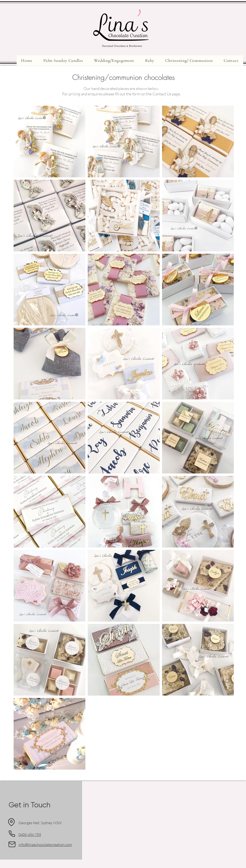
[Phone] (12, 834)
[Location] (11, 822)
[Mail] (12, 844)
